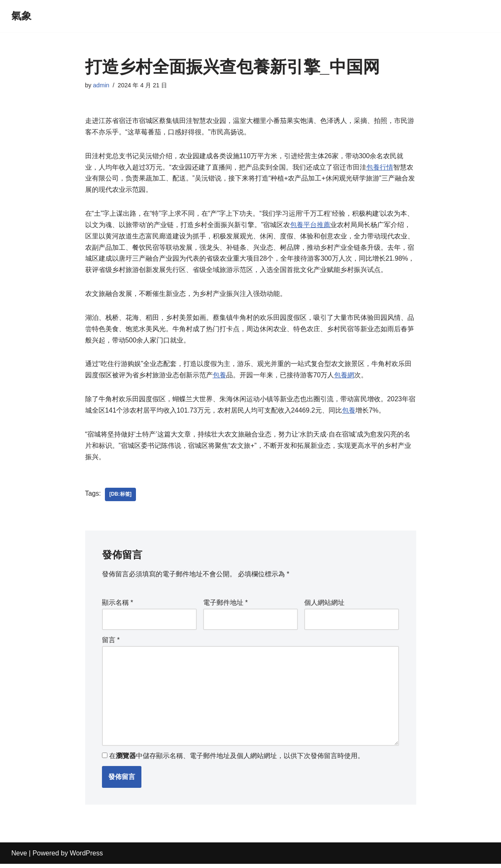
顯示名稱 (118, 606)
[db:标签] (121, 498)
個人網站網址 (324, 606)
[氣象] (21, 16)
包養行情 (380, 168)
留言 (111, 643)
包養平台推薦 (310, 226)
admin (101, 85)
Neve (19, 857)
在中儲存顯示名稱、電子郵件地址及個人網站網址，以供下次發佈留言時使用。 (237, 760)
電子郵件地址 (226, 606)
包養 (219, 378)
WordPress (86, 857)
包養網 (344, 378)
